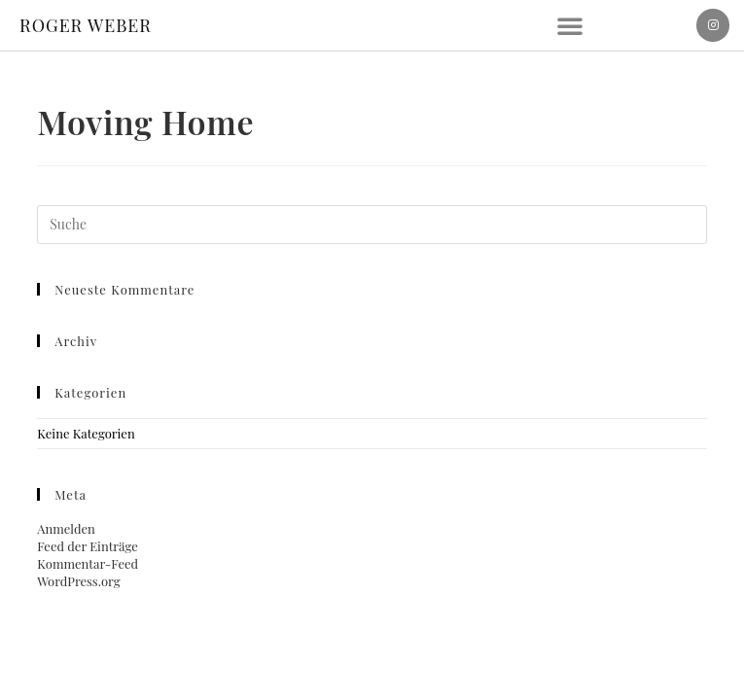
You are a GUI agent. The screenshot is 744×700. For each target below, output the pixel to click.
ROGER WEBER (86, 25)
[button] (570, 25)
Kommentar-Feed (88, 563)
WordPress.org (78, 581)
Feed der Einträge (88, 546)
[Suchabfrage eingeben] (372, 225)
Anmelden (66, 528)
